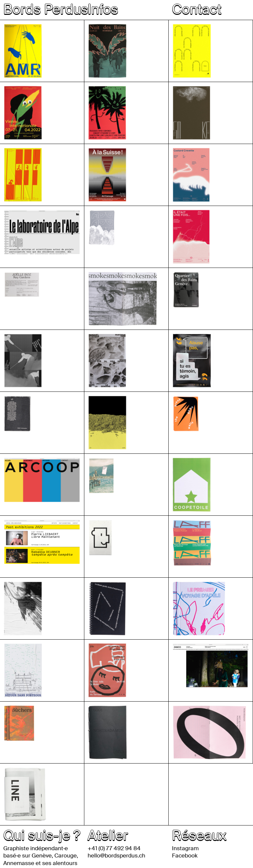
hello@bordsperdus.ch (116, 855)
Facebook (185, 855)
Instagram (185, 848)
